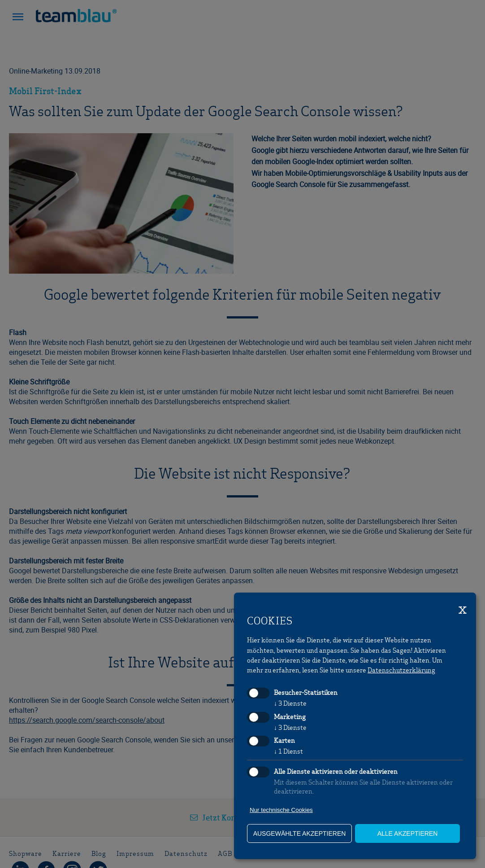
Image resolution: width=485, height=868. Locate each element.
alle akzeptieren (408, 833)
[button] (18, 18)
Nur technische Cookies (281, 810)
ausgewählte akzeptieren (300, 833)
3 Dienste (290, 703)
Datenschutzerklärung (401, 670)
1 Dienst (288, 751)
